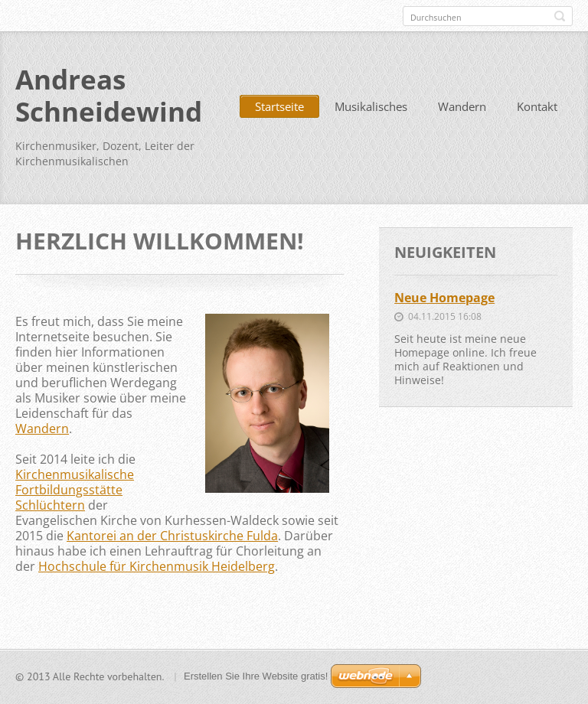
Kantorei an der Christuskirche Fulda (172, 536)
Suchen (560, 16)
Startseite (279, 106)
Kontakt (537, 106)
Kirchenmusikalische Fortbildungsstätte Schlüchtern (75, 490)
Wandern (462, 106)
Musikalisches (371, 106)
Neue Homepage (444, 298)
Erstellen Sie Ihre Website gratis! (256, 676)
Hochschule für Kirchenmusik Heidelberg (157, 566)
